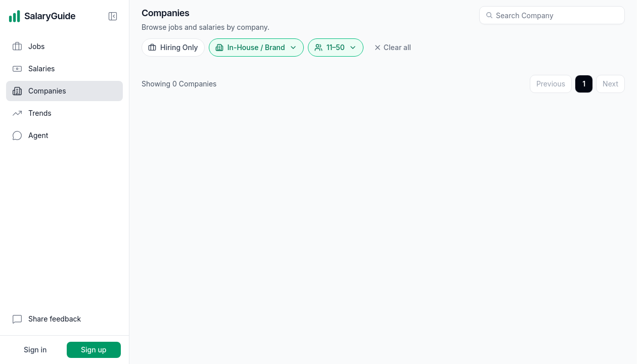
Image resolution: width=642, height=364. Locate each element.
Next (610, 84)
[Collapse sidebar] (113, 16)
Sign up (94, 350)
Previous (551, 84)
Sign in (35, 350)
